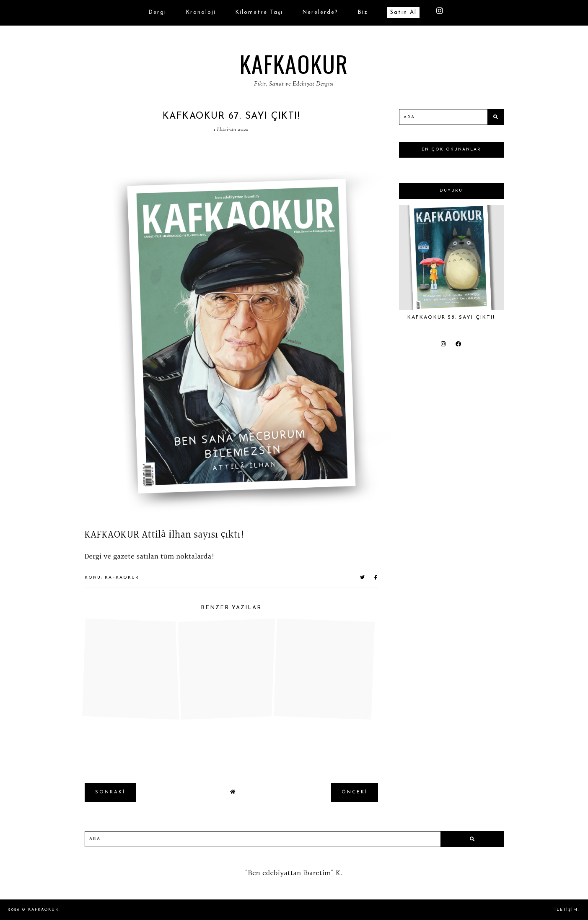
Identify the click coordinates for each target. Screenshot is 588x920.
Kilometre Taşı (259, 12)
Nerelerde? (320, 12)
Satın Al (403, 12)
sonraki (110, 792)
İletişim (566, 910)
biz (363, 12)
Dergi (157, 12)
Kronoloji (201, 12)
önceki (355, 792)
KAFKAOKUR (294, 63)
